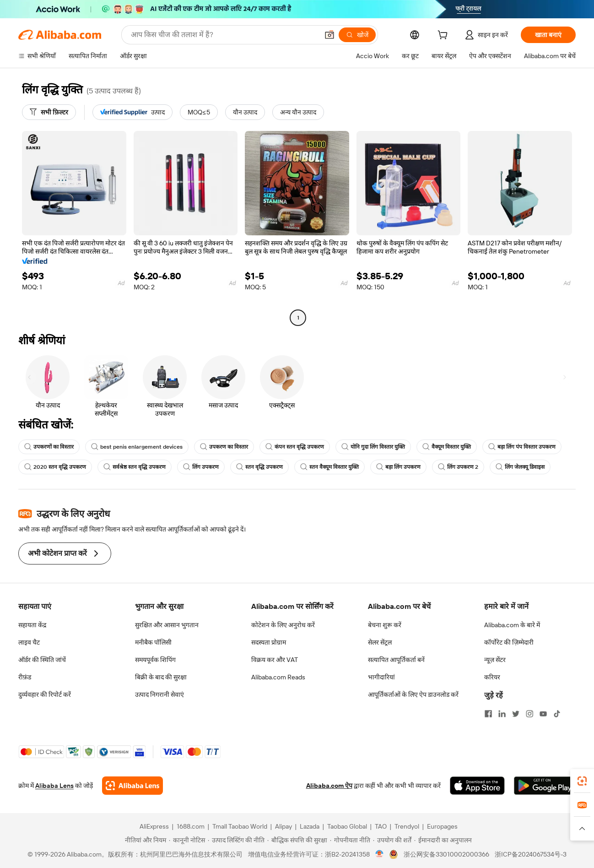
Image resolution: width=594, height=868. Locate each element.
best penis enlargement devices (137, 447)
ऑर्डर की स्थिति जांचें (42, 660)
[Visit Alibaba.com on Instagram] (529, 714)
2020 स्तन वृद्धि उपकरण (55, 467)
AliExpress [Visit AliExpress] (154, 826)
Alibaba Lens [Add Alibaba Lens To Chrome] (54, 786)
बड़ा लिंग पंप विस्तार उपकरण (522, 447)
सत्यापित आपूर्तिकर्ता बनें (396, 660)
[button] (329, 35)
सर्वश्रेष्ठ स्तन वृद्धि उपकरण (135, 467)
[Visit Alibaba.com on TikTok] (557, 714)
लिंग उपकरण (201, 467)
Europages (442, 826)
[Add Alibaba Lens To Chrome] (132, 786)
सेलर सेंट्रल (380, 642)
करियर (492, 677)
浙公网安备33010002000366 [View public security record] (446, 854)
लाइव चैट (29, 642)
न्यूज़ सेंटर (495, 660)
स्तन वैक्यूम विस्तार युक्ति (329, 467)
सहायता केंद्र (32, 625)
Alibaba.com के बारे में (512, 625)
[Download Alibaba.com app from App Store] (477, 786)
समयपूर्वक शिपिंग (155, 660)
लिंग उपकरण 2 (458, 467)
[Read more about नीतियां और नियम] (144, 840)
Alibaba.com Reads (278, 677)
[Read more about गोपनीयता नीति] (350, 840)
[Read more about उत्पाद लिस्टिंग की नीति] (236, 840)
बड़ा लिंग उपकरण (398, 467)
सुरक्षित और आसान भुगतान (167, 625)
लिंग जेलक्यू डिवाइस (520, 467)
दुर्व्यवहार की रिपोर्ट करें (45, 694)
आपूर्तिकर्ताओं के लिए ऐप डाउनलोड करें (413, 694)
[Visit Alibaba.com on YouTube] (543, 714)
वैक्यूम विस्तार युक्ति (447, 447)
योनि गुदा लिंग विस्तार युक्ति (373, 447)
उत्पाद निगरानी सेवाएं (159, 694)
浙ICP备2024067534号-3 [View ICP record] (531, 854)
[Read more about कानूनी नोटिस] (187, 840)
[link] (582, 781)
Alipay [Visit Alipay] (283, 826)
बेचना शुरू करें (385, 625)
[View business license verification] (380, 854)
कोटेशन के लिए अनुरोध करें (283, 625)
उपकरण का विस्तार (224, 447)
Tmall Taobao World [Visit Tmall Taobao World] (240, 826)
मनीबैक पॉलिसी (153, 642)
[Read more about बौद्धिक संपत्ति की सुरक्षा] (297, 840)
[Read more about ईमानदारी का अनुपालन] (443, 840)
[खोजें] (357, 35)
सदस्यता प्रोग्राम (269, 642)
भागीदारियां (381, 677)
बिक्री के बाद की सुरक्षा (161, 677)
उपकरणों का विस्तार (49, 447)
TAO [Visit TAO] (381, 826)
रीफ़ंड (25, 677)
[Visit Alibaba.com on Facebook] (488, 714)
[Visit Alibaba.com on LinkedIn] (502, 714)
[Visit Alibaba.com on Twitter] (516, 714)
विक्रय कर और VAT (275, 660)
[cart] (444, 36)
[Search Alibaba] (224, 35)
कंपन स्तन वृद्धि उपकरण (295, 447)
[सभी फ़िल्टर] (49, 112)
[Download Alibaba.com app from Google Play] (545, 786)
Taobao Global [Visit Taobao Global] (347, 826)
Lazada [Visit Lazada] (310, 826)
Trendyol (407, 826)
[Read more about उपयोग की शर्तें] (392, 840)
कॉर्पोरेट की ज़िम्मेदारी (509, 642)
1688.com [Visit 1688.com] (191, 826)
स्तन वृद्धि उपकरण (259, 467)
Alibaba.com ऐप (329, 786)
